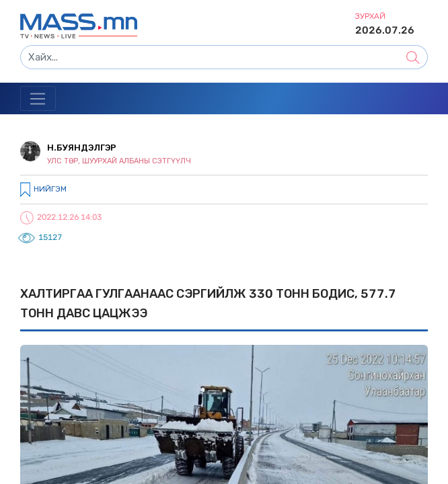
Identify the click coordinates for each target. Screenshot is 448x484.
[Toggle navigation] (38, 99)
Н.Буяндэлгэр (82, 148)
